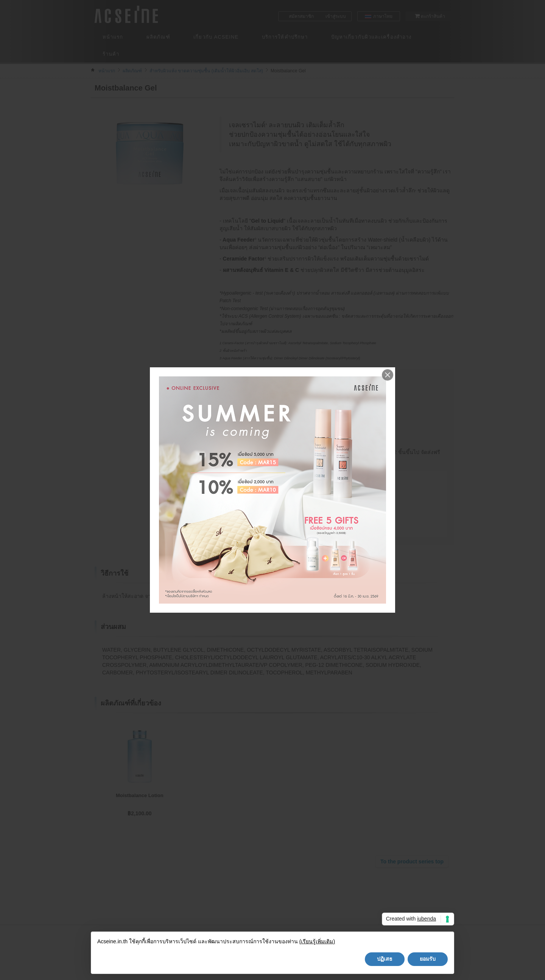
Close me (388, 375)
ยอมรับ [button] (428, 959)
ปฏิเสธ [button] (385, 959)
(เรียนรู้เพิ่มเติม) (317, 941)
